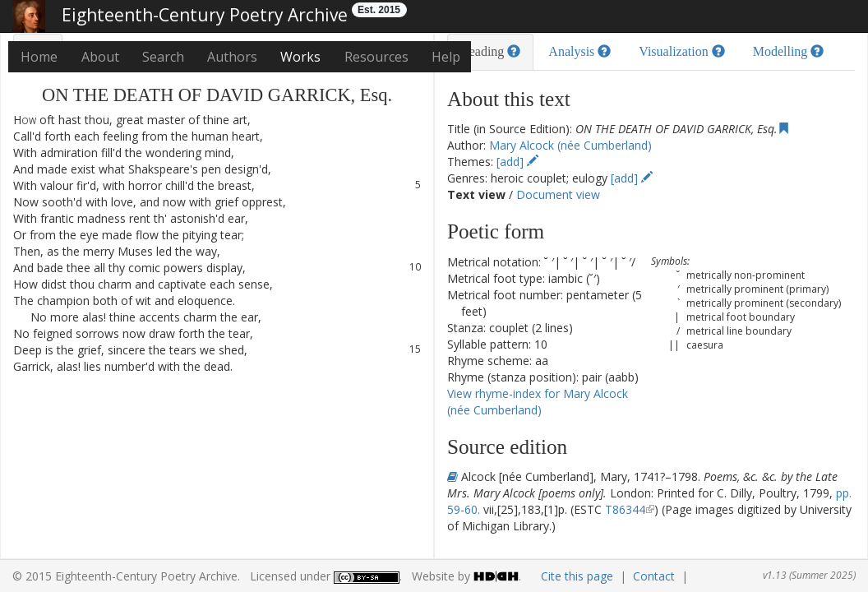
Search (163, 57)
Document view (558, 194)
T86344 (625, 509)
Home (39, 57)
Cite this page (577, 576)
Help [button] (446, 57)
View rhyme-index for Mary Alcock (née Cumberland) (538, 402)
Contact (654, 576)
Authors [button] (232, 57)
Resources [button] (376, 57)
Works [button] (300, 57)
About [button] (100, 57)
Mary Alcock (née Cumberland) (570, 145)
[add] (517, 162)
